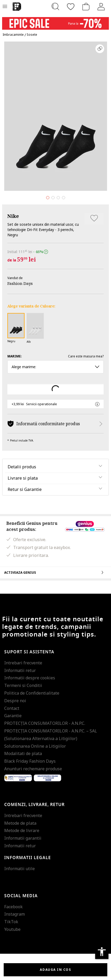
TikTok (11, 922)
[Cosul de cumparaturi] (86, 7)
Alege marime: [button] (55, 367)
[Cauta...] (55, 7)
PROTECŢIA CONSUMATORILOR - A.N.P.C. (45, 723)
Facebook (13, 907)
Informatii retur (20, 670)
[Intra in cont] (101, 7)
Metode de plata (20, 823)
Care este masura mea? (86, 356)
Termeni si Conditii (23, 685)
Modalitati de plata (23, 753)
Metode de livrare (22, 830)
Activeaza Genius (55, 572)
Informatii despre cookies (30, 678)
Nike (13, 216)
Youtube (12, 929)
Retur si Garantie (25, 489)
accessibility (102, 952)
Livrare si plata (23, 478)
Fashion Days (20, 283)
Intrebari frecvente (23, 663)
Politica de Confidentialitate (32, 693)
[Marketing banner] (55, 21)
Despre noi (15, 701)
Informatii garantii (23, 838)
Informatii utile (20, 869)
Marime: (15, 356)
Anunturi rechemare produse (33, 769)
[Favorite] (71, 7)
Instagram (15, 914)
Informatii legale (28, 858)
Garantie (13, 716)
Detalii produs (22, 467)
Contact (12, 708)
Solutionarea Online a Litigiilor (35, 746)
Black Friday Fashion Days (30, 761)
